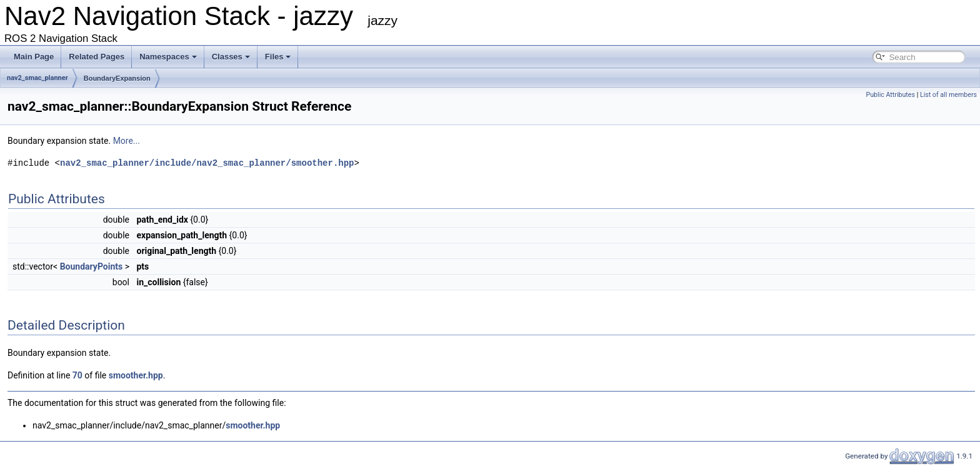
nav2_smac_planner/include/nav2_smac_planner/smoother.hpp (207, 163)
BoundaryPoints (92, 266)
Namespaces (168, 57)
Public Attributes (890, 95)
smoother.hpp (136, 375)
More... (127, 141)
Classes (231, 57)
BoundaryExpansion (117, 78)
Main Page (34, 57)
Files (278, 57)
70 (77, 375)
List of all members (948, 95)
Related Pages (97, 57)
